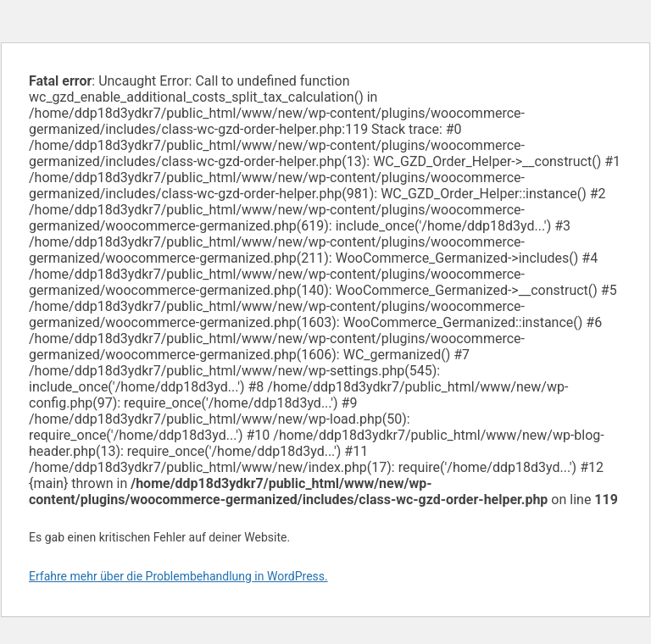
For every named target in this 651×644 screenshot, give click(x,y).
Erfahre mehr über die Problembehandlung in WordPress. (178, 576)
